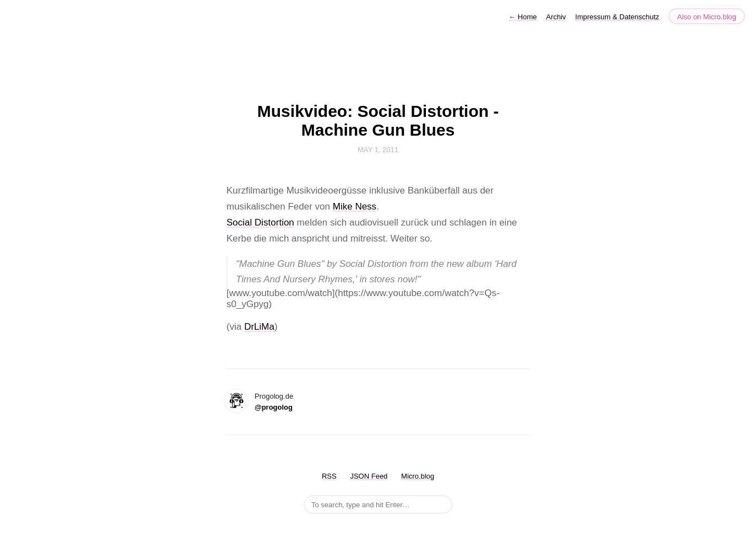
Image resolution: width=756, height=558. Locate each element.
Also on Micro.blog (707, 17)
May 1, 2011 (378, 150)
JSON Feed (369, 476)
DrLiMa (259, 327)
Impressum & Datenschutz (617, 17)
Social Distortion (260, 222)
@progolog (274, 407)
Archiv (556, 17)
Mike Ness (355, 206)
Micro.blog (418, 476)
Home (523, 17)
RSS (329, 476)
